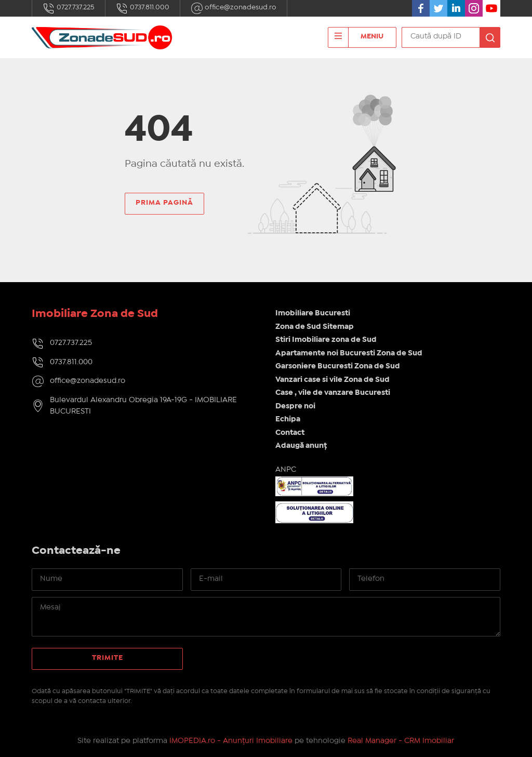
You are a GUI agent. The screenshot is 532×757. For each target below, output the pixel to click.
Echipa (288, 419)
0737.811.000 (143, 8)
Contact (290, 433)
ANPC (286, 470)
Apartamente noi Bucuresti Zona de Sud (349, 353)
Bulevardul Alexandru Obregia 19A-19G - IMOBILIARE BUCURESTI (143, 406)
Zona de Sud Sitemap (315, 327)
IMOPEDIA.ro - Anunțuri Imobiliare (231, 741)
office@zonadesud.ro (234, 8)
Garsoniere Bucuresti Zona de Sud (338, 366)
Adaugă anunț (301, 446)
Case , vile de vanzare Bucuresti (333, 393)
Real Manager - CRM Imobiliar (401, 741)
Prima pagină (164, 203)
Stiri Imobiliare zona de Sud (326, 340)
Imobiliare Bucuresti (313, 313)
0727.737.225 (69, 8)
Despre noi (295, 406)
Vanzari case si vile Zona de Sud (332, 380)
